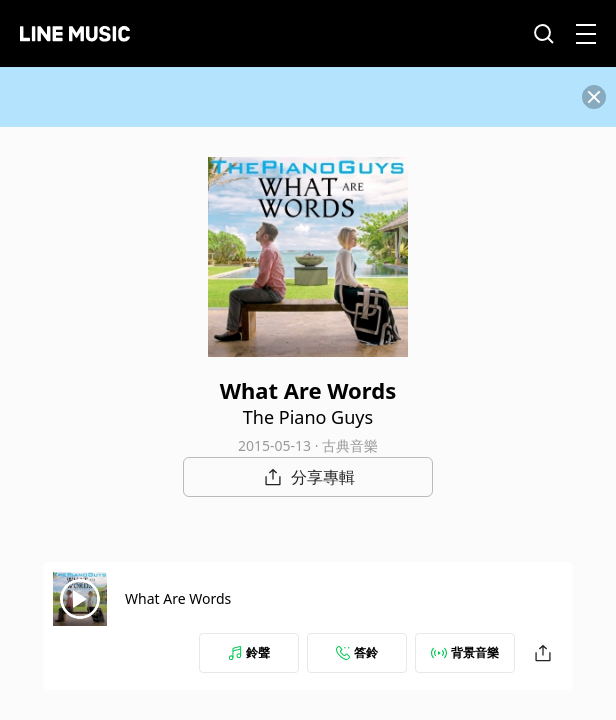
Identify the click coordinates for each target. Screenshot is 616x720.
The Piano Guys (308, 417)
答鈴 (357, 652)
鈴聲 (249, 652)
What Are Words (178, 598)
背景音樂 (465, 652)
